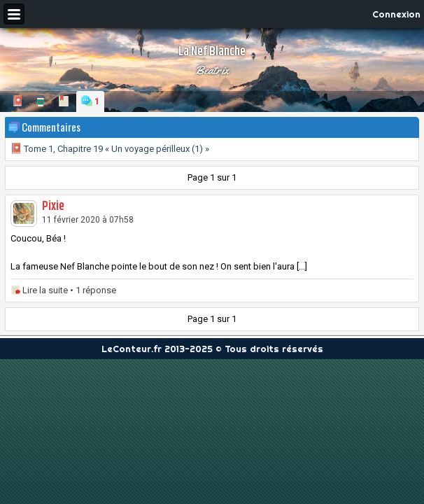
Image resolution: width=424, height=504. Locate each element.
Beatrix (212, 70)
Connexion (396, 14)
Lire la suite (45, 290)
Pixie (53, 206)
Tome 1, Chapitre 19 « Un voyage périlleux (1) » (110, 149)
